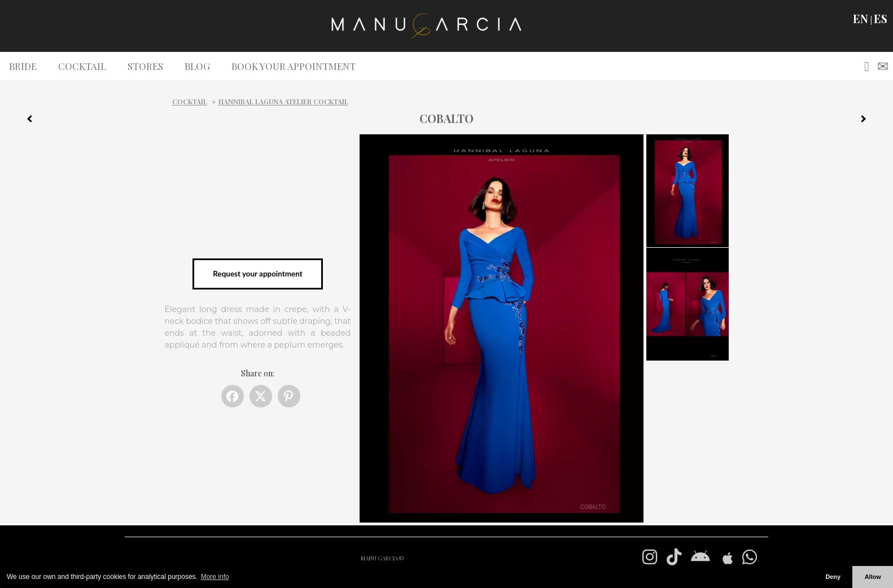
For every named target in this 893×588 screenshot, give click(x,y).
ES (881, 19)
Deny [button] (833, 577)
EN (861, 19)
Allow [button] (873, 577)
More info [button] (215, 577)
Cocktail (190, 102)
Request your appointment (257, 274)
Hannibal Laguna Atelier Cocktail (283, 102)
